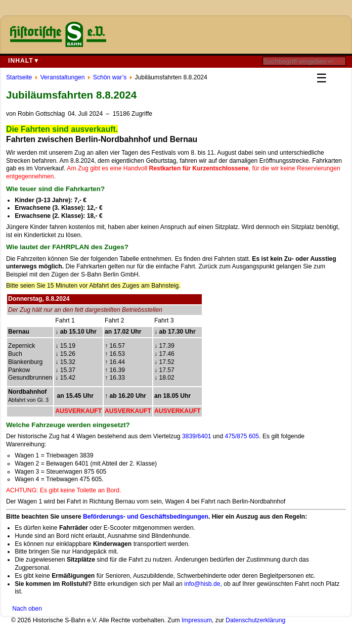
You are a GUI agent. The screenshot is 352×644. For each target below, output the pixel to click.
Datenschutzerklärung (255, 620)
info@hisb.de (202, 584)
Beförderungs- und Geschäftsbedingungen (146, 517)
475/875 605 (242, 436)
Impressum (197, 620)
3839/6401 (196, 436)
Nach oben (27, 609)
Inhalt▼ (24, 61)
